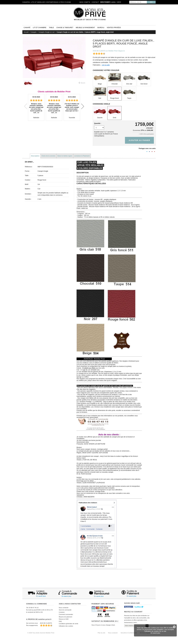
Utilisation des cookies (66, 626)
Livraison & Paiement (82, 156)
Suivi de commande (65, 610)
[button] (83, 106)
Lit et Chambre (40, 28)
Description (35, 156)
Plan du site (101, 633)
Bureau (101, 28)
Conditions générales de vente (69, 624)
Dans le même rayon (65, 156)
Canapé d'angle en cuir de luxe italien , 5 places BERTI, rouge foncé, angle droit (85, 32)
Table (51, 28)
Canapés (33, 32)
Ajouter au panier (139, 140)
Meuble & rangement (85, 28)
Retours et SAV (64, 619)
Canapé (27, 28)
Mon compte (85, 2)
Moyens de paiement (65, 617)
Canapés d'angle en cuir (46, 32)
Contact (95, 2)
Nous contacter (64, 608)
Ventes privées (114, 28)
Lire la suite (106, 65)
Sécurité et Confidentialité (129, 633)
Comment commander (66, 614)
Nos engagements (32, 625)
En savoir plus (155, 633)
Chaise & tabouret (65, 28)
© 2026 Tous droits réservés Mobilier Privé (41, 633)
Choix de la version (48, 156)
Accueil (26, 32)
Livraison (62, 612)
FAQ (60, 621)
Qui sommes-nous (32, 623)
